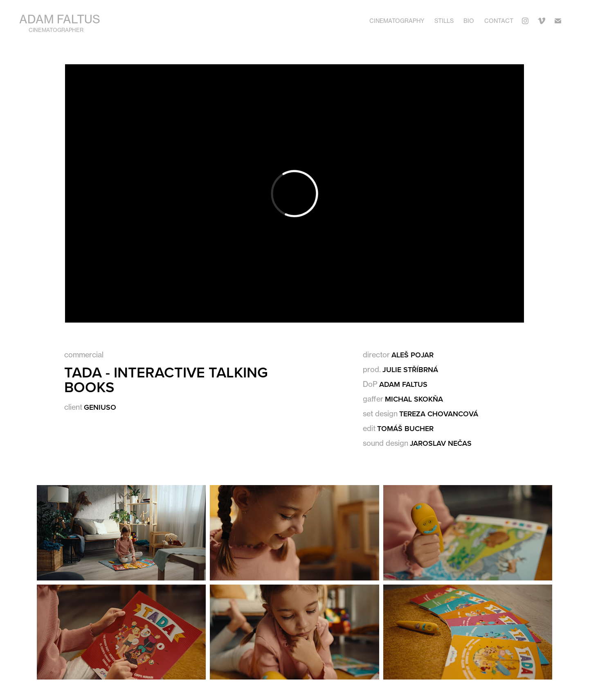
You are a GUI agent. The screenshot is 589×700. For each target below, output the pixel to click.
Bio (469, 21)
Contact (499, 21)
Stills (444, 21)
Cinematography (397, 21)
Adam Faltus (60, 19)
